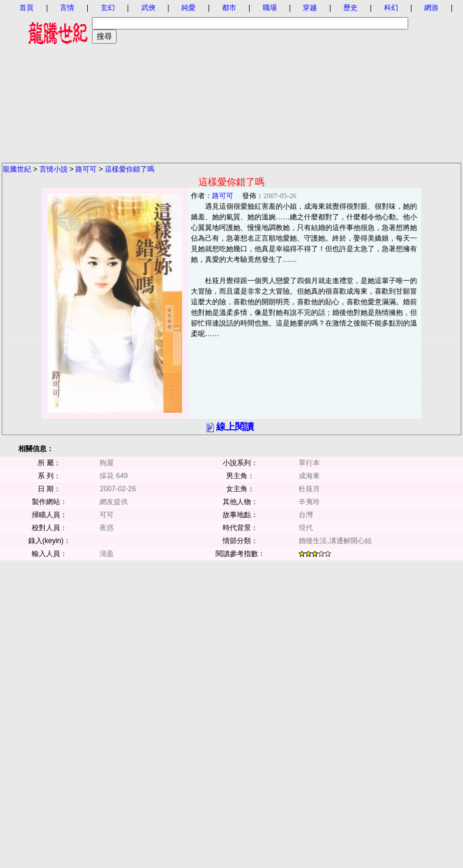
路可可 (86, 169)
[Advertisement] (231, 80)
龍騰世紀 (17, 169)
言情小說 (54, 169)
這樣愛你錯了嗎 (130, 169)
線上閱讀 (235, 427)
